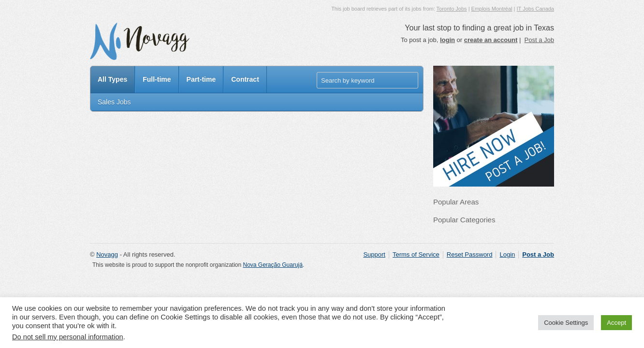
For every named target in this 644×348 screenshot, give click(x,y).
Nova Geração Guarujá (273, 265)
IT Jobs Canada (535, 9)
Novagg (107, 254)
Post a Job (539, 40)
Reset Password (470, 254)
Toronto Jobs (452, 9)
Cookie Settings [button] (566, 323)
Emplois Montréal (492, 9)
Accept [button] (616, 323)
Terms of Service (416, 254)
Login (507, 254)
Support (374, 254)
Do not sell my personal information (68, 337)
